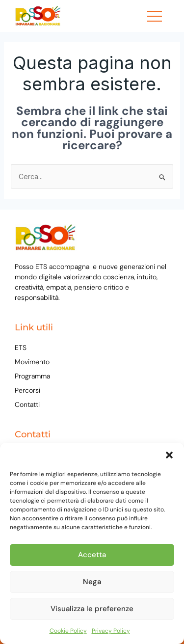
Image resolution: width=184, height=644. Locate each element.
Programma (32, 376)
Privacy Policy (111, 631)
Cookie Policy (68, 631)
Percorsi (27, 390)
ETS (21, 348)
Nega (92, 582)
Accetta (92, 555)
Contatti (27, 404)
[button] (169, 455)
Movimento (32, 362)
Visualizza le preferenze (92, 609)
